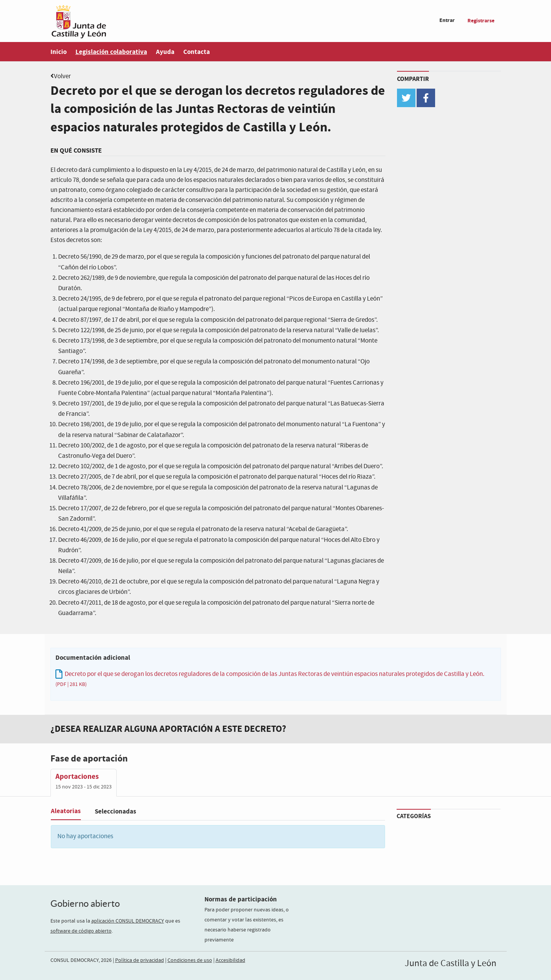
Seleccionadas (116, 811)
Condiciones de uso (190, 960)
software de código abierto (81, 931)
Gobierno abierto (85, 904)
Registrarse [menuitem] (481, 21)
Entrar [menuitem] (447, 20)
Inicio (59, 52)
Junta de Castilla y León (451, 963)
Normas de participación (241, 899)
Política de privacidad (140, 960)
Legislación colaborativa (111, 52)
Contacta (197, 52)
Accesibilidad (230, 960)
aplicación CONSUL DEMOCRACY (128, 921)
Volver (62, 76)
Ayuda (165, 52)
